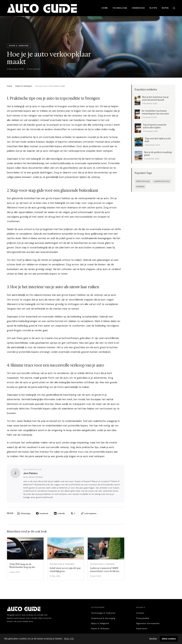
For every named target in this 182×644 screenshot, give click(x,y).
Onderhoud (138, 8)
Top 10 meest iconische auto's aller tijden (155, 126)
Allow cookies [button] (169, 639)
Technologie (120, 8)
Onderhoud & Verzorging (103, 618)
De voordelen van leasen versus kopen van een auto (155, 112)
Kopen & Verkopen (24, 86)
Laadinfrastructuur (162, 181)
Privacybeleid (143, 618)
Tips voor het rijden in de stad (158, 140)
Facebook (42, 513)
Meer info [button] (69, 639)
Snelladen (140, 187)
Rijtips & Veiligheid (100, 623)
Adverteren (142, 628)
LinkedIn (59, 513)
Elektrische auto (143, 181)
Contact (140, 613)
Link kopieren (89, 513)
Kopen (165, 8)
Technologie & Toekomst (103, 613)
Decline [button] (153, 639)
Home (105, 8)
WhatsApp (24, 513)
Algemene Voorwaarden (148, 623)
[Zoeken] (174, 8)
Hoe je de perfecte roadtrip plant (158, 154)
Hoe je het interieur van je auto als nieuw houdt (155, 99)
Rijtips (153, 8)
